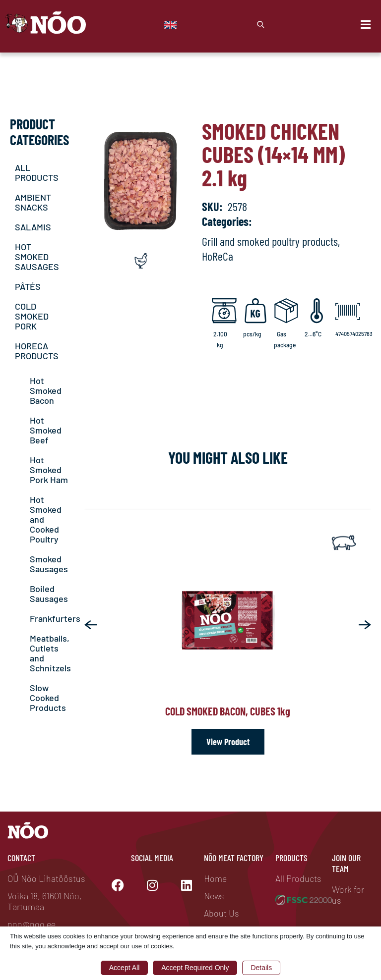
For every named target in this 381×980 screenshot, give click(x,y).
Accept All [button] (124, 968)
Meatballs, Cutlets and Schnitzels (50, 653)
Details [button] (261, 968)
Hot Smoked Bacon (46, 390)
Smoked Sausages (49, 564)
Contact (21, 858)
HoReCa (218, 256)
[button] (91, 625)
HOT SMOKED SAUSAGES (37, 257)
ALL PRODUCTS (37, 172)
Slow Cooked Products (48, 698)
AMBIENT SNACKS (33, 202)
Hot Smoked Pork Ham (49, 470)
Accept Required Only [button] (195, 968)
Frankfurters (55, 618)
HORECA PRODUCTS (37, 351)
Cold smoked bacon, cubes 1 (228, 711)
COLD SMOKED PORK (32, 316)
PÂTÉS (28, 286)
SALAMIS (33, 227)
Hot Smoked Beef (46, 430)
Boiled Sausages (49, 594)
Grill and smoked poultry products (270, 241)
